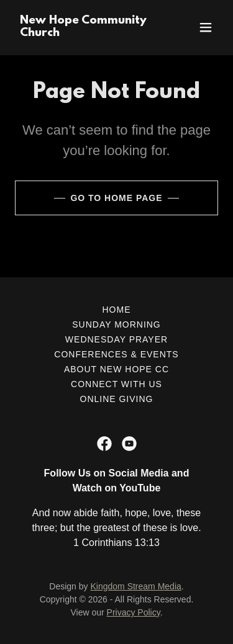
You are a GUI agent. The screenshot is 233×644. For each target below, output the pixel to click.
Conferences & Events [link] (116, 354)
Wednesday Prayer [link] (116, 339)
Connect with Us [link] (116, 384)
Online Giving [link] (117, 399)
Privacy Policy (134, 612)
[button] (206, 27)
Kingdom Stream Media (135, 586)
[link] (86, 33)
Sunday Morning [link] (116, 324)
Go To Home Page (116, 198)
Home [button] (117, 310)
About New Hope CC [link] (116, 369)
